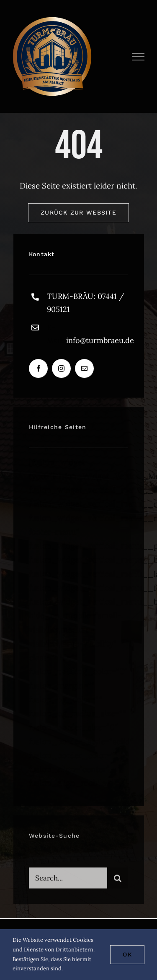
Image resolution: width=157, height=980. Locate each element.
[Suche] (118, 880)
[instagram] (61, 369)
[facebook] (38, 369)
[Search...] (68, 880)
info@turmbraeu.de (100, 340)
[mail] (84, 369)
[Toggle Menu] (138, 57)
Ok (127, 954)
